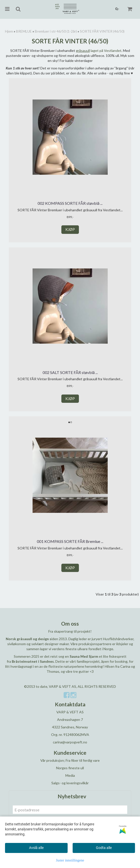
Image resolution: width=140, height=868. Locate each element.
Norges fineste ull (70, 768)
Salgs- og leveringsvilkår (70, 783)
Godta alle (104, 848)
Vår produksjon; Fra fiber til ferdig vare (70, 760)
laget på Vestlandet (99, 51)
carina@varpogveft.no (70, 742)
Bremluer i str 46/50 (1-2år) (56, 31)
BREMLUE (24, 31)
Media (70, 775)
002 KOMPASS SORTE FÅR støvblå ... (70, 203)
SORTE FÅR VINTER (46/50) (102, 31)
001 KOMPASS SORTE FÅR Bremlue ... (70, 541)
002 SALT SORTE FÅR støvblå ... (70, 372)
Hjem (9, 31)
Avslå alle (36, 848)
